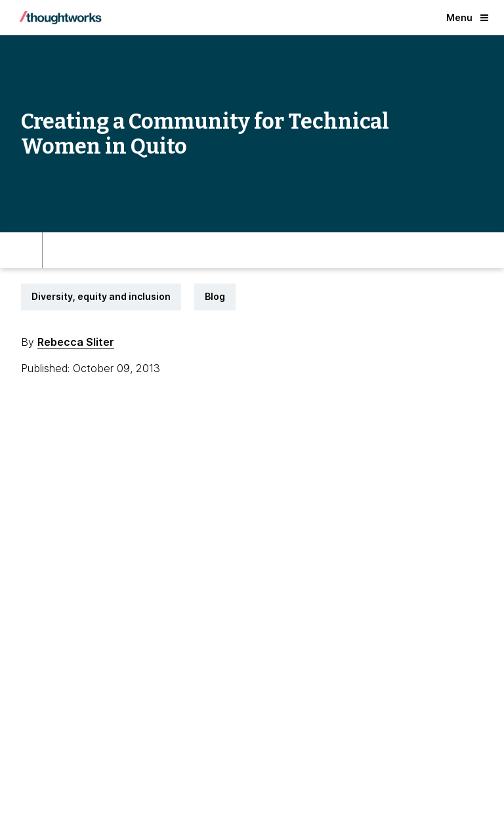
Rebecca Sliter (76, 342)
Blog (215, 296)
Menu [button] (467, 17)
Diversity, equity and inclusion (101, 296)
